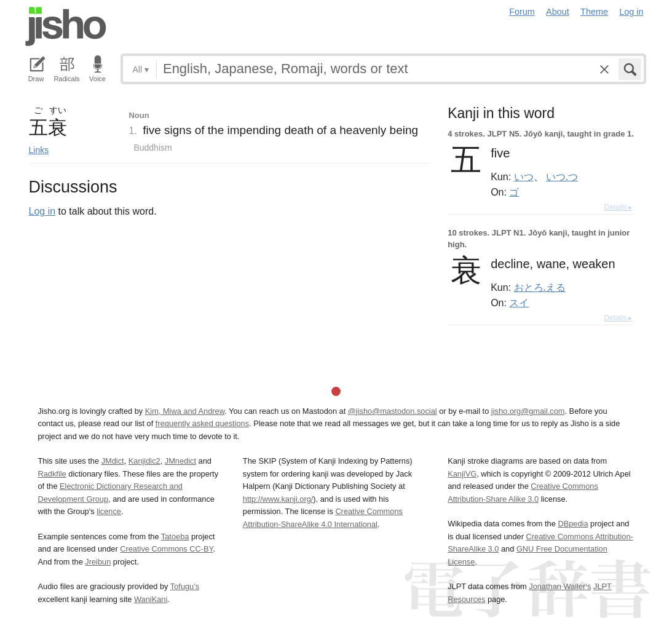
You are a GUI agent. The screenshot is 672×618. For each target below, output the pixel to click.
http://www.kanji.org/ (278, 499)
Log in (631, 12)
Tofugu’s (185, 586)
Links (39, 150)
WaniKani (151, 599)
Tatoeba (175, 537)
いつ (524, 176)
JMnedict (180, 461)
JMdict (113, 461)
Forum (522, 12)
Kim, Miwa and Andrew (185, 411)
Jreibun (98, 562)
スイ (519, 303)
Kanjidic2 (144, 461)
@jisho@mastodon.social (393, 411)
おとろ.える (540, 287)
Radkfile (52, 474)
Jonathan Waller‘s (560, 586)
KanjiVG (462, 474)
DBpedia (573, 524)
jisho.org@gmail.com (528, 411)
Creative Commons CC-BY (166, 549)
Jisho (66, 26)
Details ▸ (618, 207)
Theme (594, 12)
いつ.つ (562, 176)
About (558, 12)
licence (109, 511)
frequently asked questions (202, 423)
